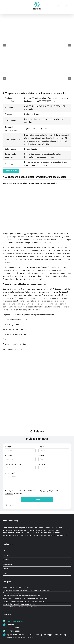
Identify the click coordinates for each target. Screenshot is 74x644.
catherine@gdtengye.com (16, 621)
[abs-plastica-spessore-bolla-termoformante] (37, 45)
